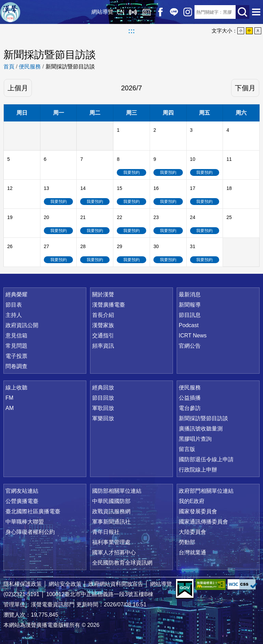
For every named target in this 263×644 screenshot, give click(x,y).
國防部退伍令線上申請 (206, 459)
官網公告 (190, 346)
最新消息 (190, 294)
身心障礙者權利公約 (30, 532)
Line (174, 12)
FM (9, 398)
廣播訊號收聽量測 (201, 429)
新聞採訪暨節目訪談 (70, 67)
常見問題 (16, 346)
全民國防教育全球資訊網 (122, 563)
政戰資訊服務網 (111, 511)
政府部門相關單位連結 (206, 491)
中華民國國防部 (111, 501)
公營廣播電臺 (22, 501)
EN (121, 12)
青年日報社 (106, 532)
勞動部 (187, 542)
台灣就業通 (192, 552)
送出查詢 (242, 12)
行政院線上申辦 (198, 470)
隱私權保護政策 (23, 584)
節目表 (14, 305)
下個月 (245, 88)
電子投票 (16, 356)
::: (131, 31)
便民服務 (30, 67)
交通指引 (103, 336)
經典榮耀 (16, 294)
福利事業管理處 (111, 542)
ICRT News (193, 336)
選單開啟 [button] (256, 12)
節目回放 (103, 398)
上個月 (18, 88)
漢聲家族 (103, 325)
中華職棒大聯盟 (25, 522)
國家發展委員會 (198, 511)
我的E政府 (192, 501)
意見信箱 (16, 336)
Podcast (189, 325)
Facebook (160, 12)
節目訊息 (190, 315)
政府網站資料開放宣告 (116, 584)
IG (188, 12)
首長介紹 (103, 315)
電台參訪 (190, 408)
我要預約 (131, 172)
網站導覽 (102, 12)
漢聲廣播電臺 (10, 12)
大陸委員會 (192, 532)
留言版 (187, 449)
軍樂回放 (103, 418)
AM (10, 408)
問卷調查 (16, 366)
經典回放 (147, 12)
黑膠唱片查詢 (195, 439)
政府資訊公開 (22, 325)
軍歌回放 (103, 408)
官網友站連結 (22, 491)
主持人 (14, 315)
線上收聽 (133, 12)
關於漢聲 (103, 294)
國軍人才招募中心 (114, 552)
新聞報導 (190, 305)
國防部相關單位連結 (117, 491)
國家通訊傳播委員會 (203, 522)
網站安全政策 (65, 584)
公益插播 (190, 398)
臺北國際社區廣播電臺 (33, 511)
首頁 (9, 67)
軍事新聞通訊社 (111, 522)
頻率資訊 (103, 346)
